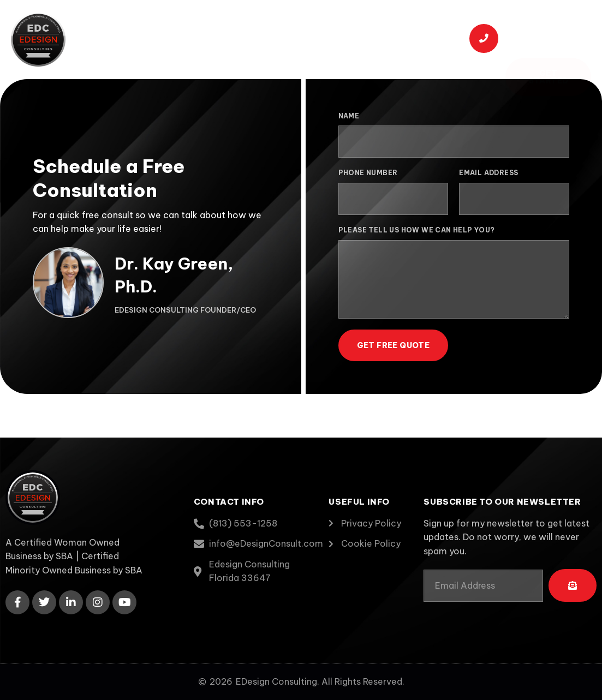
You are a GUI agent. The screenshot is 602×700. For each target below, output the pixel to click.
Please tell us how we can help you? (417, 230)
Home (143, 25)
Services (260, 25)
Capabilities (330, 25)
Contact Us (165, 53)
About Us (195, 25)
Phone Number (368, 173)
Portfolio (400, 25)
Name (349, 116)
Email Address (488, 173)
